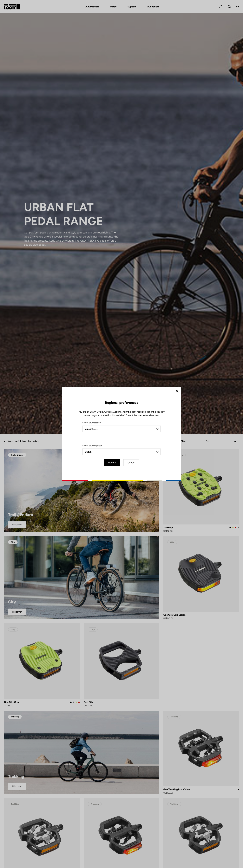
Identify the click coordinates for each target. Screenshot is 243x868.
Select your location (92, 423)
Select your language (92, 446)
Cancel (131, 463)
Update (112, 463)
